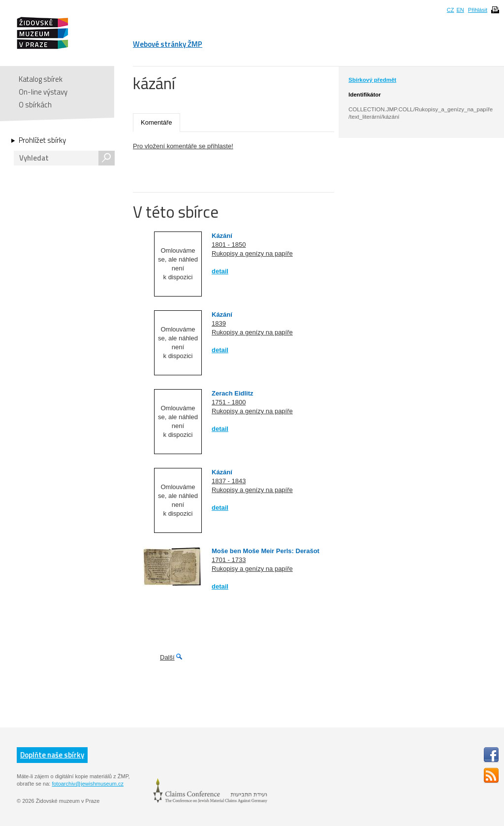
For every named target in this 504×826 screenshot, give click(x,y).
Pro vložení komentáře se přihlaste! (183, 146)
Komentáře (157, 122)
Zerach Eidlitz (233, 393)
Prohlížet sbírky (42, 140)
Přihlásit (478, 10)
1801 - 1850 (229, 245)
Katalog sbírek (41, 79)
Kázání (222, 236)
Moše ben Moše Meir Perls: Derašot (266, 551)
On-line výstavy (43, 92)
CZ (451, 10)
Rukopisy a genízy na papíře (252, 253)
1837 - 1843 (229, 481)
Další (167, 657)
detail (220, 271)
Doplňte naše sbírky (52, 755)
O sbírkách (35, 105)
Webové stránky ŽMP (168, 44)
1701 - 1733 (229, 560)
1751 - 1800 (229, 402)
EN (460, 10)
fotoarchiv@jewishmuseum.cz (88, 784)
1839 (219, 323)
